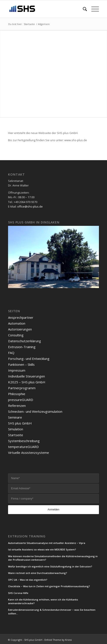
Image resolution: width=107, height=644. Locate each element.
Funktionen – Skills (21, 364)
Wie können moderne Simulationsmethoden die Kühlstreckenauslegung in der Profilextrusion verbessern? (53, 558)
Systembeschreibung (24, 441)
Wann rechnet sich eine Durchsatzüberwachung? (38, 573)
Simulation (16, 429)
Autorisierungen (20, 329)
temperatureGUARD (23, 447)
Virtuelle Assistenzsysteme (29, 453)
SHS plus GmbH (20, 423)
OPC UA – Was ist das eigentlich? (28, 580)
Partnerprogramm (22, 388)
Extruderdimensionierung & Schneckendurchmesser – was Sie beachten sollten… (52, 612)
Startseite (16, 435)
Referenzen (17, 406)
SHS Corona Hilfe (18, 593)
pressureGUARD (21, 400)
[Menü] (93, 9)
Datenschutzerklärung (25, 341)
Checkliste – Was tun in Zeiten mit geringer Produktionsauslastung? (49, 586)
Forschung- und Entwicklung (29, 359)
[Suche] (83, 9)
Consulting (16, 335)
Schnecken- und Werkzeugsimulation (35, 411)
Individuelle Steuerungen (26, 376)
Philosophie (17, 394)
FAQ (11, 353)
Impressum (17, 370)
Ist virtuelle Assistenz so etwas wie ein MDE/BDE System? (42, 549)
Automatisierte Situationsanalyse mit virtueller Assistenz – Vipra (47, 543)
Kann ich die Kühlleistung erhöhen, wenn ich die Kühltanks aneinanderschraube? (43, 601)
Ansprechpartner (21, 317)
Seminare (15, 417)
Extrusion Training (27, 536)
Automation (17, 323)
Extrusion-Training (22, 347)
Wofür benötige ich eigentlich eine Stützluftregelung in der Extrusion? (50, 566)
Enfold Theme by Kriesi (58, 640)
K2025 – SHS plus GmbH (27, 382)
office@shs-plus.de (30, 206)
